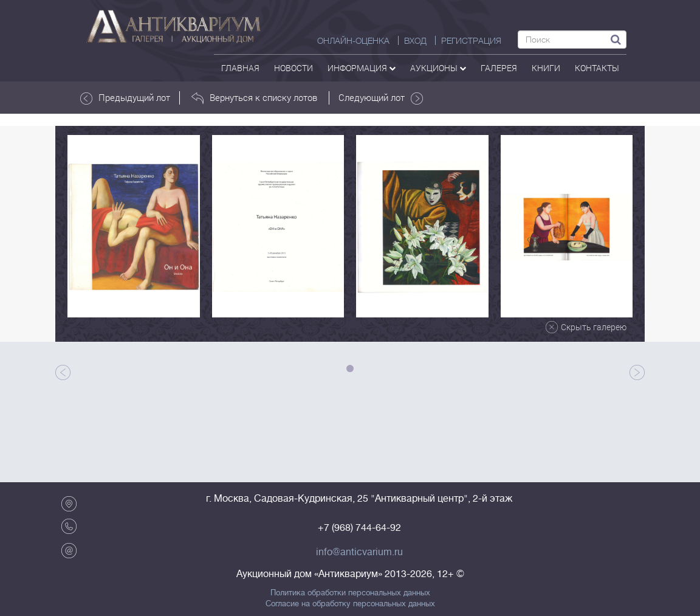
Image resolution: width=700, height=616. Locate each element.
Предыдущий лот (125, 98)
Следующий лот (381, 98)
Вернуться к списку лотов (254, 98)
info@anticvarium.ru (359, 552)
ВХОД (415, 41)
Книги (546, 68)
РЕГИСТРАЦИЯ (471, 41)
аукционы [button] (438, 68)
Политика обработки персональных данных (350, 593)
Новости (293, 68)
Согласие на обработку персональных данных (350, 604)
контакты (597, 68)
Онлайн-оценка (353, 41)
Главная (240, 68)
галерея (499, 68)
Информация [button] (362, 68)
